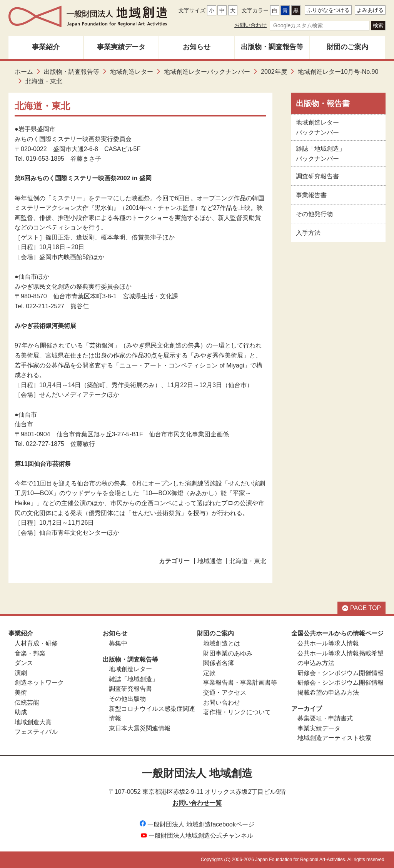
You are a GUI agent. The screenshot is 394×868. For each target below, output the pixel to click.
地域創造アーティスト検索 (334, 738)
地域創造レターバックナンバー (207, 72)
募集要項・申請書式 (325, 718)
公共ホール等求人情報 (328, 643)
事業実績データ (121, 47)
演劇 (21, 673)
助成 (21, 712)
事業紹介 (46, 47)
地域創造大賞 (33, 722)
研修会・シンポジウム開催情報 (341, 673)
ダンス (24, 663)
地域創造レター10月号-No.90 (338, 72)
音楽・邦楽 (30, 653)
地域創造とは (222, 643)
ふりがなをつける (328, 10)
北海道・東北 (248, 561)
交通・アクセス (225, 693)
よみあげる (370, 10)
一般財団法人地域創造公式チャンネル (197, 836)
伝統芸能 (27, 703)
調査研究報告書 (317, 176)
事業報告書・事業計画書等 (240, 683)
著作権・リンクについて (237, 712)
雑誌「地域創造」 (134, 679)
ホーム (24, 72)
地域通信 (210, 561)
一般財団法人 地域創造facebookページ (197, 824)
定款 (209, 673)
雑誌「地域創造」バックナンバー (321, 154)
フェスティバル (36, 732)
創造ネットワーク (39, 683)
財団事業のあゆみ (228, 653)
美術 (21, 693)
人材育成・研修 (36, 643)
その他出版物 (127, 699)
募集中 (118, 643)
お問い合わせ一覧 (197, 803)
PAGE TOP (361, 608)
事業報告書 (311, 195)
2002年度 (274, 72)
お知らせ (197, 47)
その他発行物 (314, 214)
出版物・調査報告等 (272, 47)
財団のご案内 (347, 47)
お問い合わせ (250, 25)
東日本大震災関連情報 (140, 728)
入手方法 (308, 233)
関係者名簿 (219, 663)
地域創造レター (132, 72)
